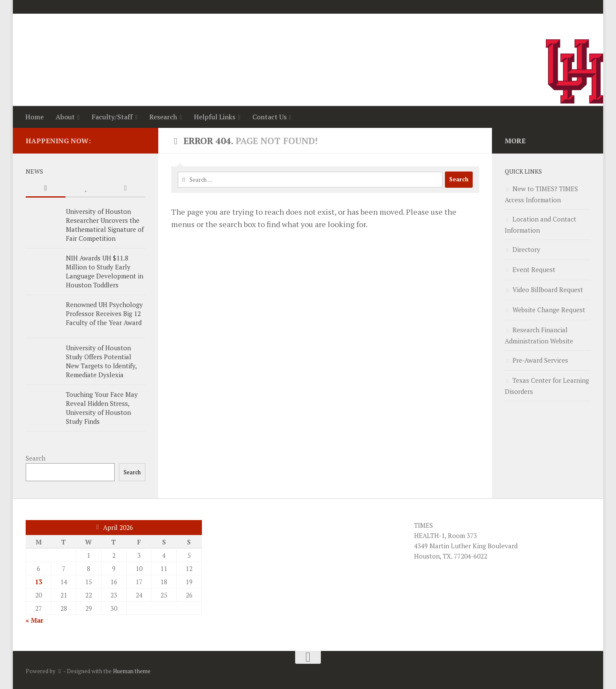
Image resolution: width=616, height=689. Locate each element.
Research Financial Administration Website (539, 335)
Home (34, 117)
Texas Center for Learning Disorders (547, 386)
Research (163, 117)
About (65, 117)
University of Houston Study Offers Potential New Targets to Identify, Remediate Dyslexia (101, 361)
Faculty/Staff (112, 117)
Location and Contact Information (540, 225)
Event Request (534, 269)
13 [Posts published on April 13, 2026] (38, 582)
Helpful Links (215, 117)
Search (36, 458)
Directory (526, 249)
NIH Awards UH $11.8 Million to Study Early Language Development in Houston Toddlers (105, 271)
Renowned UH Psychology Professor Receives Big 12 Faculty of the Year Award (104, 313)
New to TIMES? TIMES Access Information (541, 194)
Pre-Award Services (540, 360)
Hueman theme (132, 671)
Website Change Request (549, 310)
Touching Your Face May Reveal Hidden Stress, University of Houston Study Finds (102, 408)
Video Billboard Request (548, 290)
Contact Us (269, 117)
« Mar (34, 620)
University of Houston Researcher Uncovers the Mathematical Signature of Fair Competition (105, 225)
